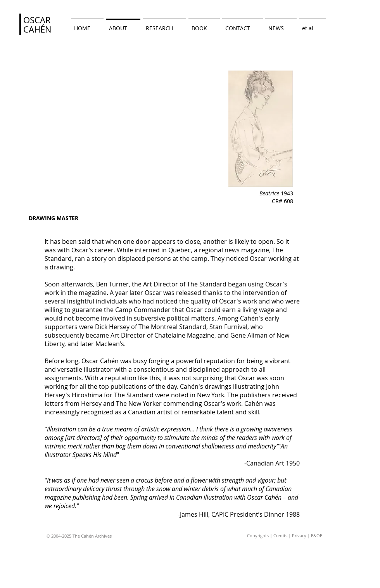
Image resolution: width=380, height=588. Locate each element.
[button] (313, 25)
